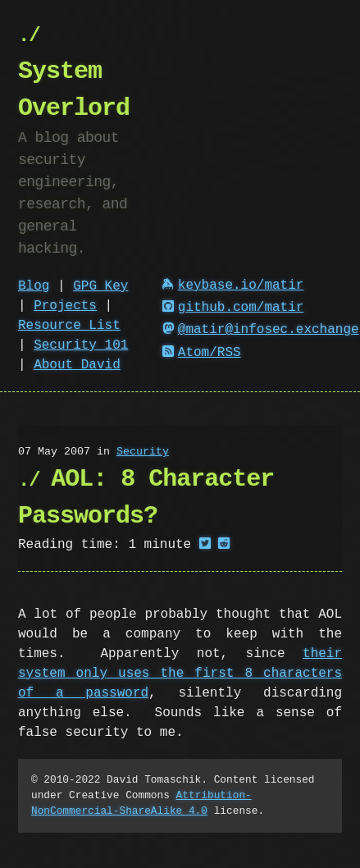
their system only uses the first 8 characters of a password (180, 674)
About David (77, 365)
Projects (65, 306)
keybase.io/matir (233, 286)
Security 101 (81, 345)
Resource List (69, 326)
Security (143, 452)
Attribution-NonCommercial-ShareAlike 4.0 (141, 803)
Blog (34, 286)
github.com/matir (233, 308)
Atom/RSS (202, 353)
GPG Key (100, 286)
